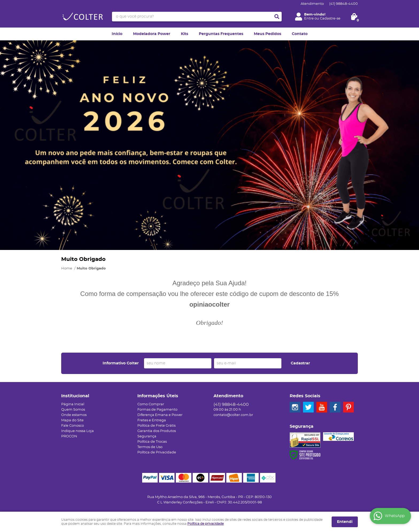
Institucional (75, 396)
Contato (300, 34)
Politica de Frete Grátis (156, 426)
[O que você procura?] (277, 17)
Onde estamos (74, 415)
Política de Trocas (152, 442)
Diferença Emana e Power (160, 415)
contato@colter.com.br (233, 415)
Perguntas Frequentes (221, 34)
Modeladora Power (152, 34)
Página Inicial (73, 404)
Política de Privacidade (157, 452)
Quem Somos (73, 410)
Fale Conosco (73, 426)
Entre (309, 19)
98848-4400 (344, 4)
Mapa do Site (72, 420)
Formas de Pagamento (157, 410)
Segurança (147, 436)
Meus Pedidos (267, 34)
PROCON (69, 436)
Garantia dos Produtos (157, 431)
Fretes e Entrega (152, 420)
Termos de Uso (150, 447)
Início (117, 34)
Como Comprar (151, 404)
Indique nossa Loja (77, 431)
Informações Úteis (158, 396)
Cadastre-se (330, 19)
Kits (185, 34)
